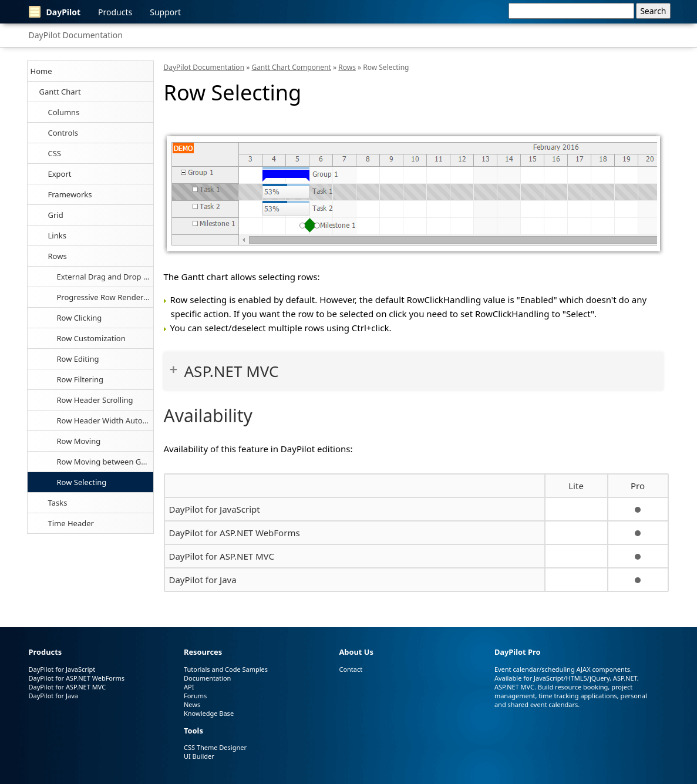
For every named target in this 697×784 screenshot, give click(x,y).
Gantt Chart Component (291, 67)
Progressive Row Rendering (105, 297)
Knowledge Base (209, 713)
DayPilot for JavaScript (215, 509)
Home (41, 71)
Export (60, 174)
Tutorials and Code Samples (226, 669)
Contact (351, 669)
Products (115, 12)
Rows (58, 256)
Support (165, 12)
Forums (195, 696)
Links (57, 235)
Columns (64, 112)
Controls (63, 133)
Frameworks (70, 194)
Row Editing (78, 359)
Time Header (71, 523)
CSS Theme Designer (215, 747)
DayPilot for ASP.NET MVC (222, 556)
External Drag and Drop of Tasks (105, 277)
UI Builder (199, 756)
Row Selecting (82, 482)
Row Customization (91, 338)
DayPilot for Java (203, 580)
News (192, 704)
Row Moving (79, 441)
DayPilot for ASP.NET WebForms (235, 533)
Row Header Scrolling (95, 400)
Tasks (58, 503)
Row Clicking (80, 318)
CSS (55, 153)
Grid (56, 215)
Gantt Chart (60, 92)
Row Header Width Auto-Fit (105, 420)
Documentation (207, 678)
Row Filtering (80, 379)
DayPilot (55, 12)
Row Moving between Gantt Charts (105, 462)
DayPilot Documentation (76, 35)
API (189, 687)
